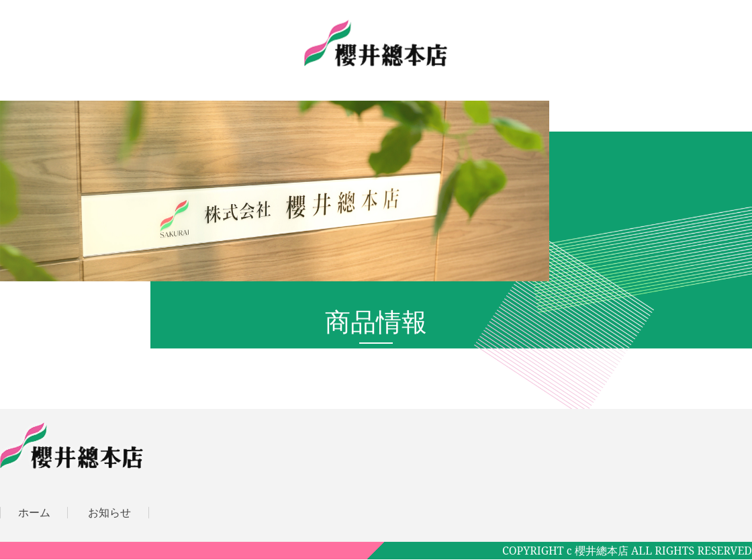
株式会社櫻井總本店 (376, 43)
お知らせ (109, 512)
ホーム (34, 512)
